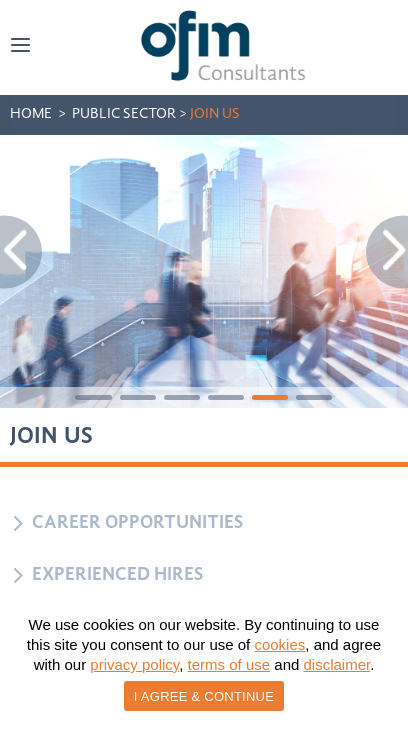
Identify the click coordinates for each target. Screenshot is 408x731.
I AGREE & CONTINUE (204, 696)
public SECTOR (124, 114)
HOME (31, 114)
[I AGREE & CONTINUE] (383, 666)
